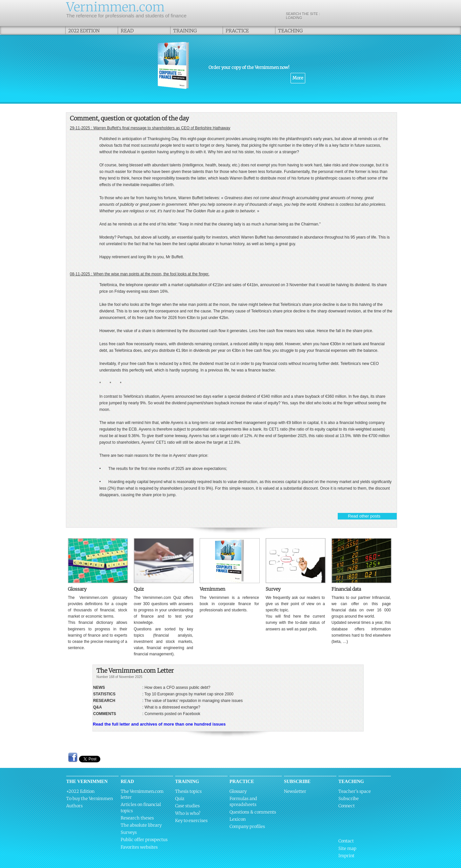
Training (185, 31)
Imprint (346, 856)
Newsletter (295, 791)
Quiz (180, 799)
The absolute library (141, 825)
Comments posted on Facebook (172, 714)
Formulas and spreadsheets (243, 802)
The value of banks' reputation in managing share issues (193, 701)
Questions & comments (253, 812)
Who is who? (188, 813)
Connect (347, 806)
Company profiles (247, 826)
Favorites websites (139, 847)
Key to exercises (191, 821)
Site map (347, 848)
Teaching (290, 31)
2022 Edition (84, 31)
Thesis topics (188, 791)
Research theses (137, 818)
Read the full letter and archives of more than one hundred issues (159, 724)
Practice (237, 31)
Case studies (187, 806)
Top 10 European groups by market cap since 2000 (189, 694)
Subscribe (349, 799)
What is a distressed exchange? (172, 707)
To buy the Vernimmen (90, 799)
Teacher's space (355, 791)
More (298, 78)
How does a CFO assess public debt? (178, 688)
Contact (346, 841)
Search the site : (340, 16)
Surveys (129, 832)
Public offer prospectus (144, 840)
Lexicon (238, 819)
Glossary (238, 791)
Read (127, 31)
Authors (74, 806)
